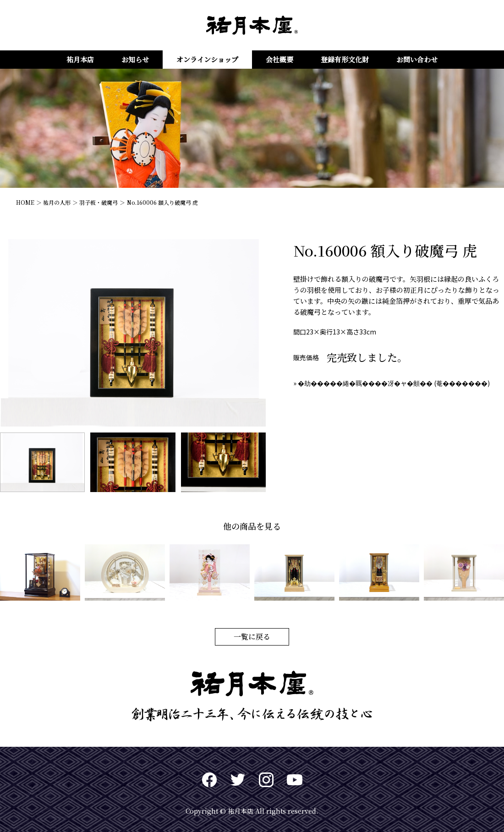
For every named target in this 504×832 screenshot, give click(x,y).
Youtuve (295, 780)
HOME (25, 202)
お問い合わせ (417, 59)
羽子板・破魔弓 (99, 202)
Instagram (266, 780)
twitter (238, 780)
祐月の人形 (57, 202)
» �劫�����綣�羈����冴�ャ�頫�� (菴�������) (392, 383)
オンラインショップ (207, 59)
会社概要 (279, 59)
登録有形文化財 (345, 59)
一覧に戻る (252, 637)
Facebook (209, 780)
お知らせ (135, 59)
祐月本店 (80, 59)
